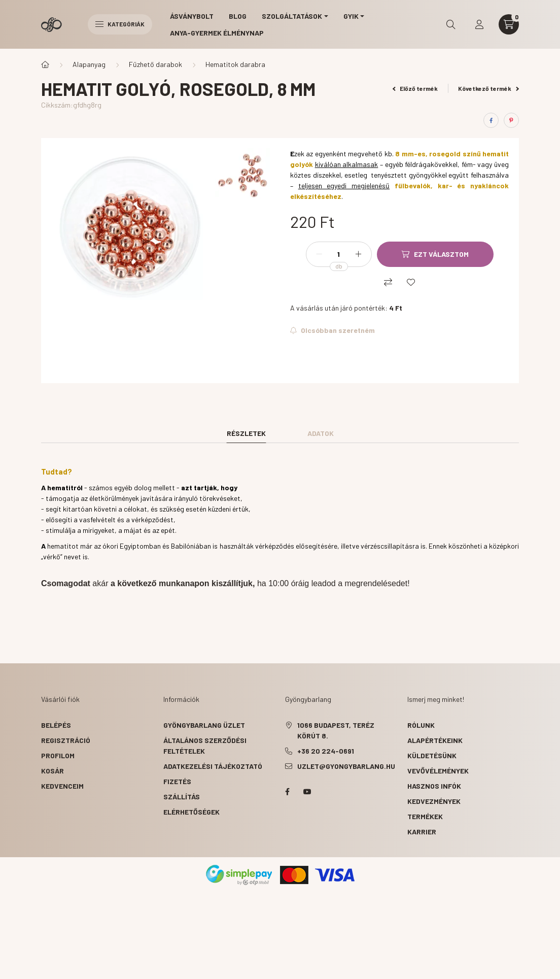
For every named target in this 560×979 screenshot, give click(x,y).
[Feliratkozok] (332, 330)
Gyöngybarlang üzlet (204, 725)
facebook (287, 792)
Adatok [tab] (321, 433)
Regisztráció (66, 740)
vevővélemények (438, 771)
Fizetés (177, 781)
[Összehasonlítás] (388, 282)
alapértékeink (435, 740)
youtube (307, 792)
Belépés (56, 725)
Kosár (52, 771)
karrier (422, 832)
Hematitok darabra (235, 64)
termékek (425, 816)
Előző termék (415, 88)
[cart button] (509, 24)
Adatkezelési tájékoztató (213, 766)
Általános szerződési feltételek (205, 746)
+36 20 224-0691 (326, 751)
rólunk (421, 725)
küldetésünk (432, 755)
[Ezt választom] (435, 254)
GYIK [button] (351, 16)
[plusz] (359, 254)
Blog (238, 16)
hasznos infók (434, 786)
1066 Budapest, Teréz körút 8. (336, 730)
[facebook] (491, 120)
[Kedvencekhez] (411, 282)
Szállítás (182, 797)
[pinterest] (511, 120)
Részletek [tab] (246, 433)
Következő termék (488, 88)
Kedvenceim (62, 786)
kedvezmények (434, 801)
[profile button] (479, 24)
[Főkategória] (45, 64)
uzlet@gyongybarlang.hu (346, 766)
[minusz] (319, 254)
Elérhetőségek (191, 812)
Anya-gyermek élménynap (217, 33)
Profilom (58, 755)
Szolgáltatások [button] (292, 16)
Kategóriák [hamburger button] (120, 24)
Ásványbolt (192, 16)
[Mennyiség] (339, 254)
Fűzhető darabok (155, 64)
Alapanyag (89, 64)
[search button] (451, 24)
